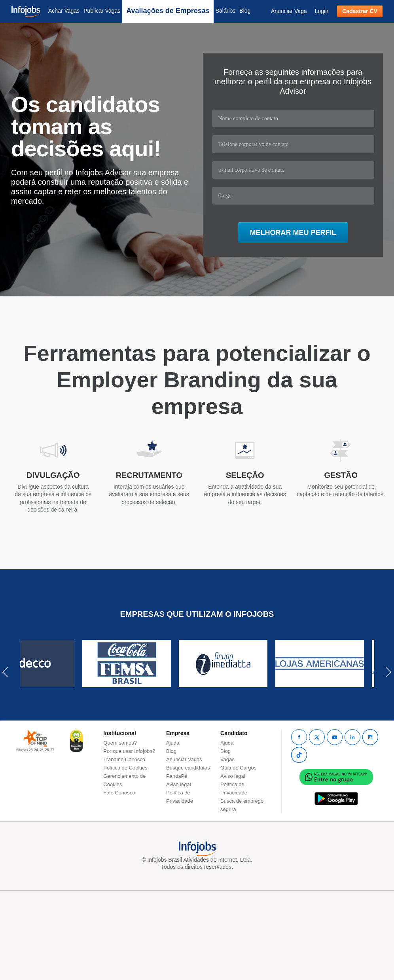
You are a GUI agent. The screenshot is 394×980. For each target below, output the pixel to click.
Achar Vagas (64, 11)
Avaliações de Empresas (168, 11)
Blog (245, 11)
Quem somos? (120, 743)
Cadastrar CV (360, 11)
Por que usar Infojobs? (129, 751)
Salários (226, 11)
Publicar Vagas (102, 11)
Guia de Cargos (238, 768)
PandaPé (177, 776)
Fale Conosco (119, 793)
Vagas (227, 759)
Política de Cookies (125, 768)
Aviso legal (179, 784)
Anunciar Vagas (184, 759)
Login (322, 11)
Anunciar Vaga (289, 11)
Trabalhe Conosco (124, 759)
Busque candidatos (188, 768)
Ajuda (173, 743)
